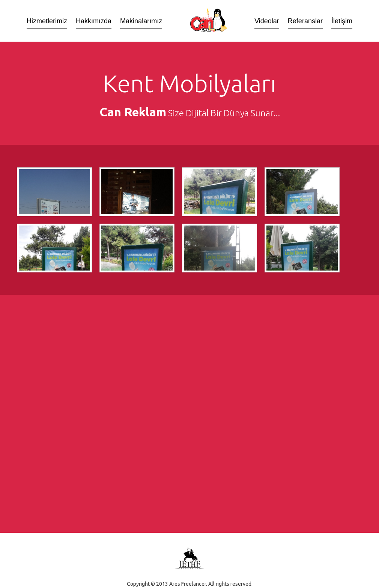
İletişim (342, 21)
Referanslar (305, 21)
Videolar (267, 21)
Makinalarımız (141, 21)
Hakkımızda (94, 21)
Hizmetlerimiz (47, 21)
